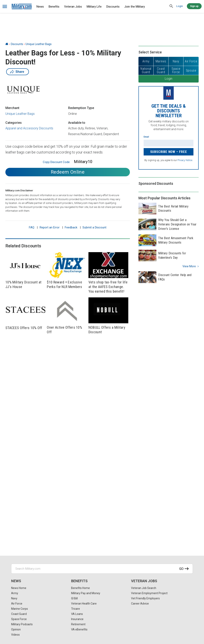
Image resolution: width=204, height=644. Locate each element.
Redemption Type (81, 108)
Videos (15, 635)
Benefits (54, 7)
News (40, 7)
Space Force (19, 619)
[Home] (7, 44)
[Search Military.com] (102, 569)
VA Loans (77, 614)
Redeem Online (68, 172)
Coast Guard (19, 614)
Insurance (77, 619)
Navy (14, 598)
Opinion (16, 629)
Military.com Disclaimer (19, 190)
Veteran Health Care (84, 604)
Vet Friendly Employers (145, 598)
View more (189, 266)
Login (180, 6)
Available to (77, 123)
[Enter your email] (169, 143)
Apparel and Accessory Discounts (29, 128)
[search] (171, 6)
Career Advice (140, 604)
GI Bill (74, 598)
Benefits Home (80, 588)
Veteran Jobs (73, 7)
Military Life (94, 7)
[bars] (5, 7)
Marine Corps (20, 609)
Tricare (76, 609)
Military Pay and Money (86, 593)
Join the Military (135, 7)
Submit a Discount (94, 227)
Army (15, 593)
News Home (19, 588)
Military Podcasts (22, 624)
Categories (14, 123)
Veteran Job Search (144, 588)
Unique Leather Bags (39, 44)
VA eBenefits (79, 629)
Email (146, 137)
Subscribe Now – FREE (169, 152)
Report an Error (50, 227)
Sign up (194, 6)
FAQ (32, 227)
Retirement (78, 624)
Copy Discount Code (56, 162)
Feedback (71, 227)
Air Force (17, 604)
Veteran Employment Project (149, 593)
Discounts (113, 7)
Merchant (12, 108)
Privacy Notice (185, 160)
